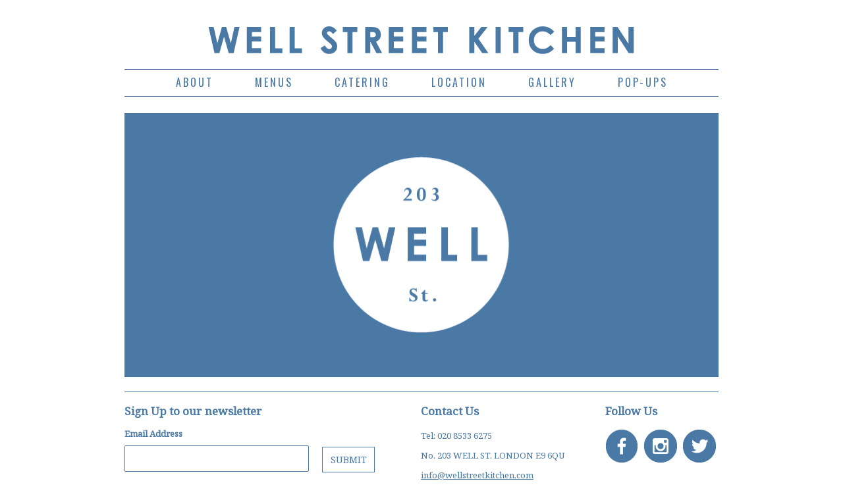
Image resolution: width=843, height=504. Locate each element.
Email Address (153, 434)
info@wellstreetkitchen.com (477, 475)
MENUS (274, 82)
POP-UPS (643, 82)
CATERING (362, 82)
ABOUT (195, 82)
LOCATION (459, 82)
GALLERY (552, 82)
